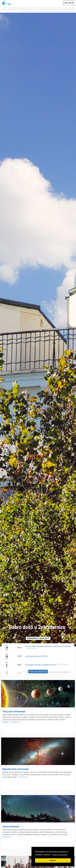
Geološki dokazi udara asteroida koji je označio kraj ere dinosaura (48, 647)
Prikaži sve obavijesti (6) (38, 672)
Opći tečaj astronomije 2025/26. (37, 656)
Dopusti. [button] (53, 860)
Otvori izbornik (69, 3)
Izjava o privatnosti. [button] (60, 855)
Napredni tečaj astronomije (15, 769)
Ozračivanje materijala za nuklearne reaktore (47, 665)
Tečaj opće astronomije (14, 711)
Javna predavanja (11, 827)
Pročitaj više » (15, 722)
